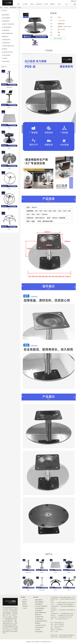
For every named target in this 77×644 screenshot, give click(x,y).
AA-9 (9, 229)
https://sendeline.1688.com (66, 637)
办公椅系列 (5, 58)
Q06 (9, 168)
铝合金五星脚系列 (6, 18)
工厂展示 (46, 4)
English (74, 1)
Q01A (9, 148)
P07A (9, 128)
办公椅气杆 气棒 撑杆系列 (8, 24)
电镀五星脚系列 (6, 15)
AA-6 (9, 189)
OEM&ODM (39, 4)
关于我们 (25, 4)
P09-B (19, 8)
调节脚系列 (5, 49)
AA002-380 (42, 590)
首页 (18, 4)
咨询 (59, 4)
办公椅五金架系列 (6, 55)
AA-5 (69, 590)
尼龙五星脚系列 (6, 21)
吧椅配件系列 (13, 8)
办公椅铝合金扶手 (6, 43)
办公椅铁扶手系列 (6, 40)
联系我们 (52, 4)
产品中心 (32, 4)
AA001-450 (9, 87)
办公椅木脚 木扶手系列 (7, 52)
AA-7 (9, 209)
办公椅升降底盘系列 (7, 27)
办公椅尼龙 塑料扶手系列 (8, 46)
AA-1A (9, 108)
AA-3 (55, 590)
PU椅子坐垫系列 (6, 61)
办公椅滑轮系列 (6, 30)
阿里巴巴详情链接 (58, 38)
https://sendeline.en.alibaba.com (67, 635)
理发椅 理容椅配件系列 (7, 33)
